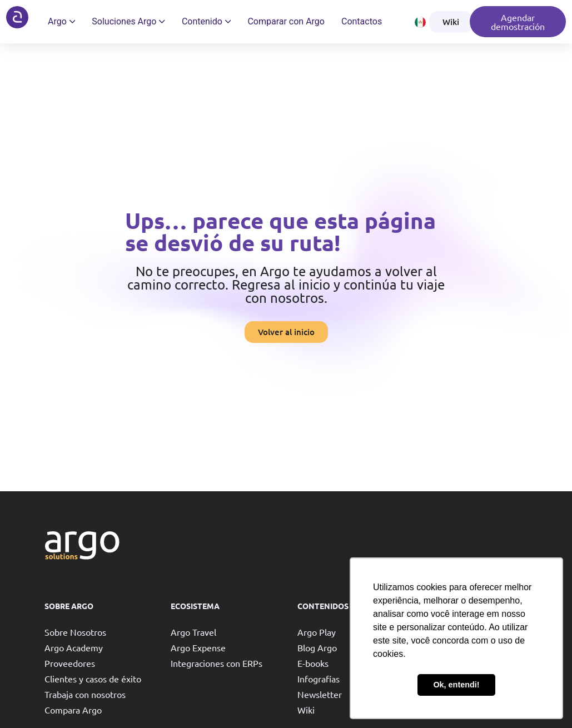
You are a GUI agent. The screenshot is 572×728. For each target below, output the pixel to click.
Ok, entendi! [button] (456, 685)
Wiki (306, 710)
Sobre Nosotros (75, 632)
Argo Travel (193, 632)
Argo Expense (198, 647)
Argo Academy (74, 647)
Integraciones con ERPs (217, 663)
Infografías (319, 679)
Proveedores (70, 663)
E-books (313, 663)
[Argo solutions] (17, 17)
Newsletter (320, 694)
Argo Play (317, 632)
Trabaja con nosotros (85, 694)
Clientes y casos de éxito (93, 679)
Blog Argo (317, 647)
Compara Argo (73, 710)
